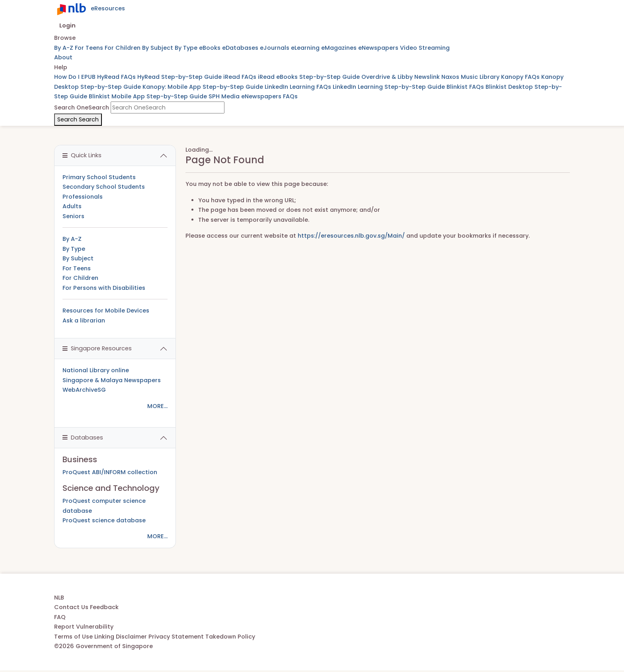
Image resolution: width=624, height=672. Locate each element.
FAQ (60, 617)
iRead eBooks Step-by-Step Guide (310, 77)
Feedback (104, 607)
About (63, 57)
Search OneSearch (82, 107)
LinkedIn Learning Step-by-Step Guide (390, 87)
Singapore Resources (97, 348)
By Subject (158, 48)
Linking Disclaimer (121, 637)
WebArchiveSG (84, 390)
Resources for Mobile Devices (106, 311)
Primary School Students (99, 177)
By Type (187, 48)
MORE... (157, 406)
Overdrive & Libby (388, 77)
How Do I (68, 77)
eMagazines (340, 48)
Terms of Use (74, 637)
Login (67, 25)
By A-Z (64, 48)
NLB (59, 598)
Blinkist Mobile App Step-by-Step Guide (149, 96)
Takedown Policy (230, 637)
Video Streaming (425, 48)
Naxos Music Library (471, 77)
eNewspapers (379, 48)
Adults (72, 206)
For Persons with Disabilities (104, 288)
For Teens (90, 48)
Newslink (428, 77)
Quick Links (82, 155)
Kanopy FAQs (521, 77)
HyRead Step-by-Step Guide (180, 77)
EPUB (89, 77)
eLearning (306, 48)
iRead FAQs (241, 77)
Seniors (73, 216)
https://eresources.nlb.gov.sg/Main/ (351, 236)
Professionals (83, 197)
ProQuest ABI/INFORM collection (110, 472)
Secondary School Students (104, 187)
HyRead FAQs (117, 77)
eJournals (275, 48)
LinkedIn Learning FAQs (299, 87)
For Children (123, 48)
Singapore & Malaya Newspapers (112, 380)
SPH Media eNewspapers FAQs (253, 96)
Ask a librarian (84, 320)
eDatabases (241, 48)
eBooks (211, 48)
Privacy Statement (177, 637)
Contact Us (72, 607)
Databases (83, 438)
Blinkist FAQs (466, 87)
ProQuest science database (104, 520)
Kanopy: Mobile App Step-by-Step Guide (204, 87)
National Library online (96, 370)
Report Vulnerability (84, 627)
